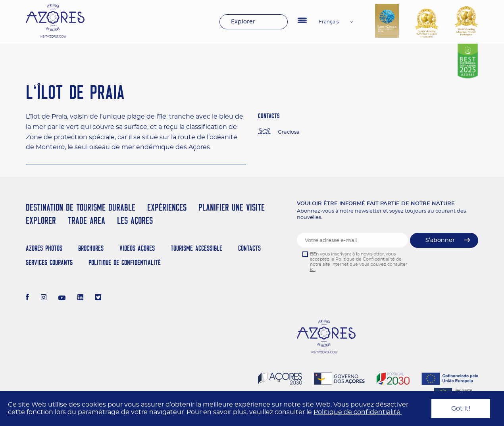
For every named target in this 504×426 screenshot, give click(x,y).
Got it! (461, 409)
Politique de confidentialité (125, 262)
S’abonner (440, 240)
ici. (313, 270)
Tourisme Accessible (196, 248)
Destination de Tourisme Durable (81, 207)
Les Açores (135, 220)
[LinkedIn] (80, 298)
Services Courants (49, 262)
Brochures (91, 248)
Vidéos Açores (137, 248)
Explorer (243, 22)
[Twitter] (98, 298)
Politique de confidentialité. (358, 412)
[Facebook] (27, 298)
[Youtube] (62, 298)
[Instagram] (44, 298)
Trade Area (87, 220)
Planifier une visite (232, 207)
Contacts (249, 248)
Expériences (167, 207)
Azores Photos (44, 248)
